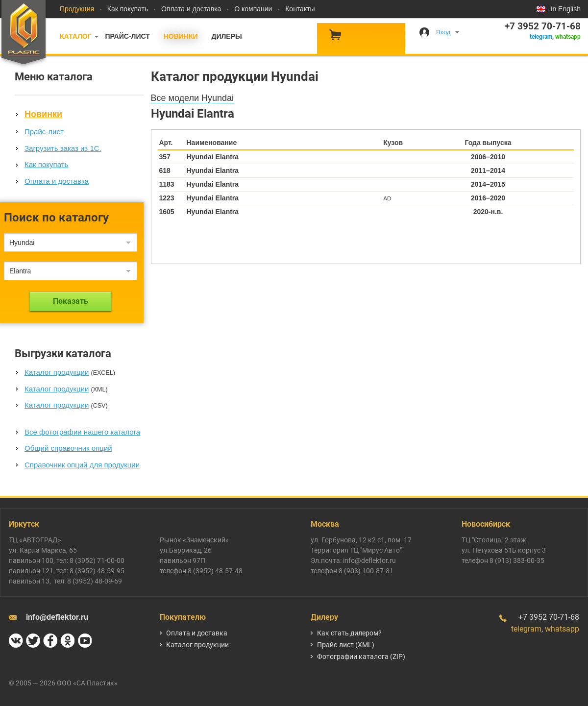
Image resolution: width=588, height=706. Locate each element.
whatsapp (568, 37)
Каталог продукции (57, 372)
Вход (443, 32)
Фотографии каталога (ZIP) (361, 657)
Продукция (77, 9)
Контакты (300, 9)
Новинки (181, 36)
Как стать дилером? (349, 633)
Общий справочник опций (68, 448)
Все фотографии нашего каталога (82, 432)
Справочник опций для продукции (82, 465)
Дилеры (226, 36)
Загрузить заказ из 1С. (63, 148)
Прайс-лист (127, 36)
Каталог (76, 36)
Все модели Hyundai (193, 98)
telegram (541, 37)
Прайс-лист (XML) (346, 645)
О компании (253, 9)
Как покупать (128, 9)
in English (566, 9)
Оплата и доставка (191, 9)
